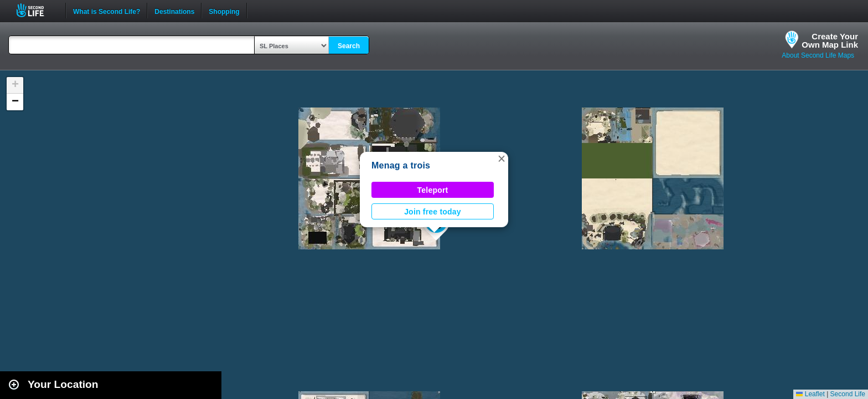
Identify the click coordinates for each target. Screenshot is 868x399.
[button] (502, 158)
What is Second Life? (107, 11)
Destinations (174, 11)
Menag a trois (401, 165)
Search (349, 46)
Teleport (433, 190)
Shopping (224, 11)
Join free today (433, 212)
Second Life (36, 10)
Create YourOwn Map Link (830, 40)
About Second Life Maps (818, 55)
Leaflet (810, 394)
